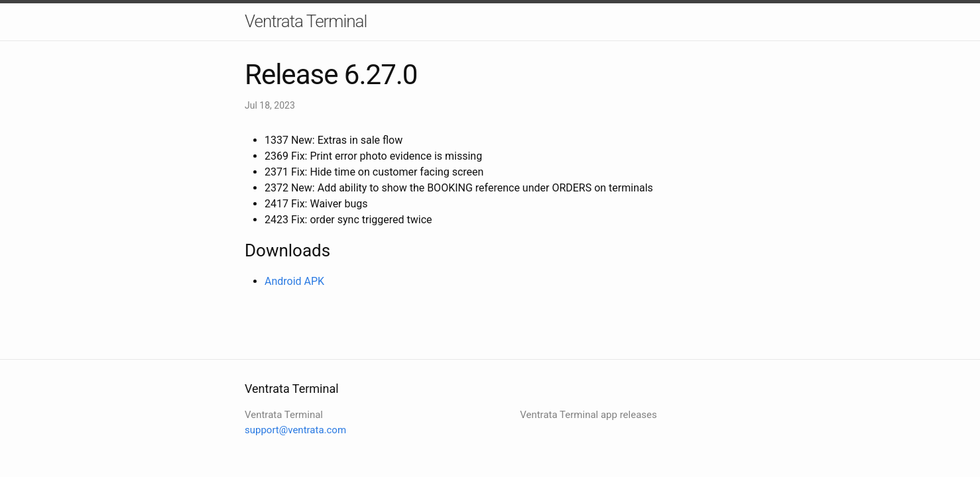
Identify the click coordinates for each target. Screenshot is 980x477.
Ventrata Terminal (306, 21)
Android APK (294, 281)
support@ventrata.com (295, 430)
